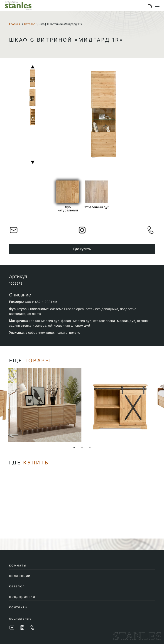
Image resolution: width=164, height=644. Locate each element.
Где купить (82, 249)
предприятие (22, 597)
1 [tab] (74, 448)
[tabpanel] (119, 405)
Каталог (29, 24)
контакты (18, 607)
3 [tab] (90, 448)
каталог (17, 586)
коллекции (20, 576)
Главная (15, 24)
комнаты (18, 565)
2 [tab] (82, 448)
